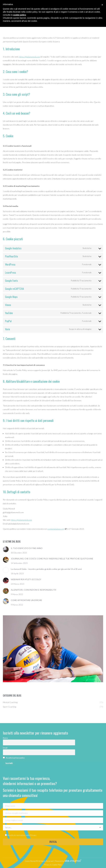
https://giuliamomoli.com (30, 57)
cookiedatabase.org (56, 529)
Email (5, 748)
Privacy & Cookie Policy (53, 865)
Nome (5, 738)
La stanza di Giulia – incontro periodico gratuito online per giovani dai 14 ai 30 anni (46, 569)
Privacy (33, 835)
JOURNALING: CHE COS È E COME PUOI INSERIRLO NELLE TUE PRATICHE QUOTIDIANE (52, 559)
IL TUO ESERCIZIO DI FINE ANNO (27, 548)
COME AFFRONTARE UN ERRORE (26, 600)
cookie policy (20, 15)
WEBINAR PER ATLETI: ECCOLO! (26, 579)
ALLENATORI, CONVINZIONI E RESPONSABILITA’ (34, 590)
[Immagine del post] (6, 549)
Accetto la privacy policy (15, 758)
